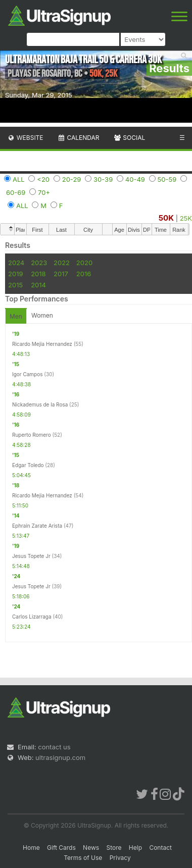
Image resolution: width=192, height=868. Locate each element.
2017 (61, 274)
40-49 (135, 179)
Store (114, 848)
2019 (15, 274)
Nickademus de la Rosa (40, 404)
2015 (15, 285)
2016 (84, 274)
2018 (38, 274)
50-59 (167, 179)
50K (166, 218)
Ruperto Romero (32, 435)
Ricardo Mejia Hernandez (42, 344)
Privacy (120, 858)
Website (25, 138)
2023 (39, 263)
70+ (44, 192)
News (91, 848)
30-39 (103, 179)
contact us (54, 747)
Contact (160, 848)
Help (135, 848)
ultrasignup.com (60, 757)
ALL (19, 179)
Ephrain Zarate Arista (37, 526)
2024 (16, 263)
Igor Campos (27, 374)
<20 (43, 179)
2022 (62, 263)
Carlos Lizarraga (32, 617)
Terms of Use (83, 858)
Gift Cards (61, 848)
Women (42, 315)
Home (31, 848)
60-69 (16, 192)
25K (186, 218)
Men (16, 316)
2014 (38, 285)
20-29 (72, 179)
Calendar (79, 138)
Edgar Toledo (28, 465)
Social (129, 138)
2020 (84, 263)
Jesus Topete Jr (31, 556)
